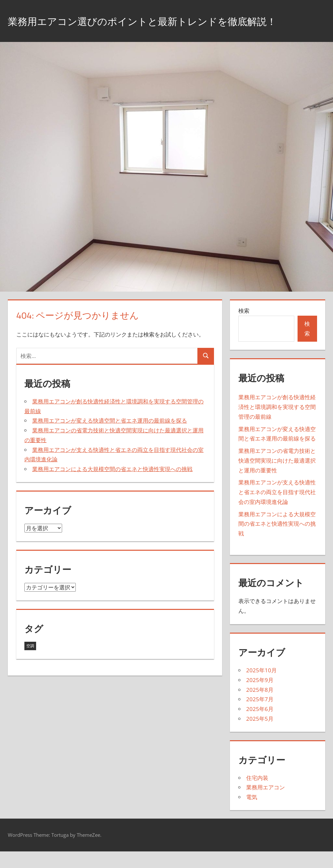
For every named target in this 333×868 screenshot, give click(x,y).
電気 (252, 814)
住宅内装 (257, 794)
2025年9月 (260, 696)
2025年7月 (260, 716)
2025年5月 (260, 735)
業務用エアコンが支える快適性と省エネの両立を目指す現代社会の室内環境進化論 (277, 509)
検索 (244, 327)
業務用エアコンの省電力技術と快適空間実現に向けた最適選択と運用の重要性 (277, 477)
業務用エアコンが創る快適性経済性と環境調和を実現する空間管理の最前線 (277, 423)
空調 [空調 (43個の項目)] (30, 662)
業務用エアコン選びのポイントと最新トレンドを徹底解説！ (157, 29)
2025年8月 (260, 706)
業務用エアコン (266, 804)
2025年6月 (260, 725)
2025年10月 (261, 686)
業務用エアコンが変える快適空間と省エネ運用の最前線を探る (110, 437)
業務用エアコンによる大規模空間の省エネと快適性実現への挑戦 (112, 485)
